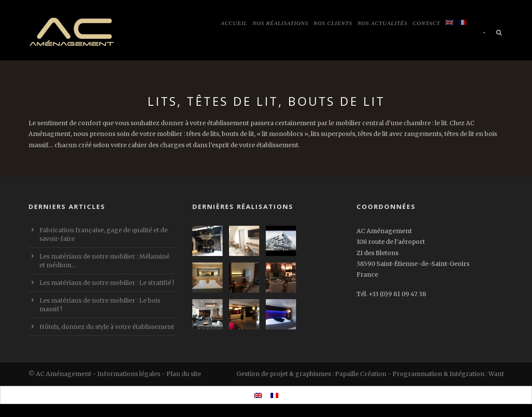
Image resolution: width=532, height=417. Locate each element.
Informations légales (129, 374)
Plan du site (184, 374)
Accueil (234, 23)
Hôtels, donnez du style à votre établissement (107, 327)
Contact (427, 23)
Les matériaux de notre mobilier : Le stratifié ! (107, 283)
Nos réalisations (280, 23)
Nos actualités (382, 23)
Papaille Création (361, 374)
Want (496, 374)
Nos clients (333, 23)
